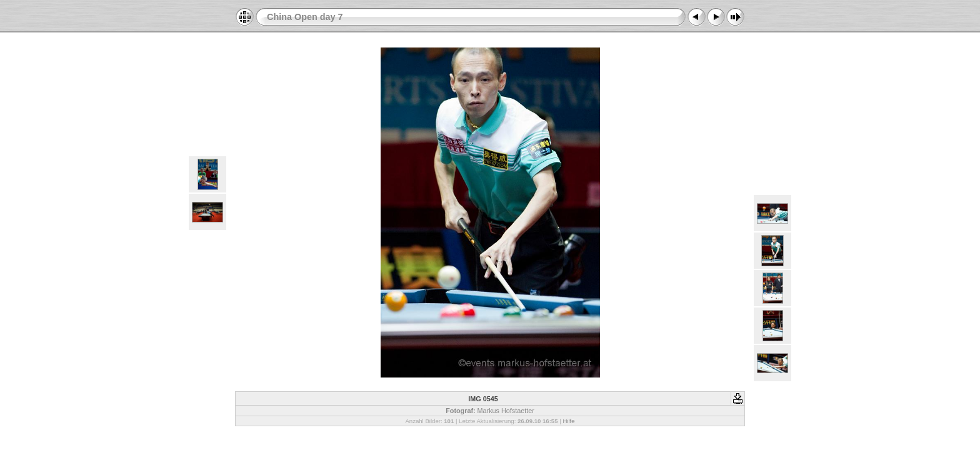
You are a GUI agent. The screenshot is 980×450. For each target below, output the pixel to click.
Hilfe (568, 421)
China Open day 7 (305, 17)
